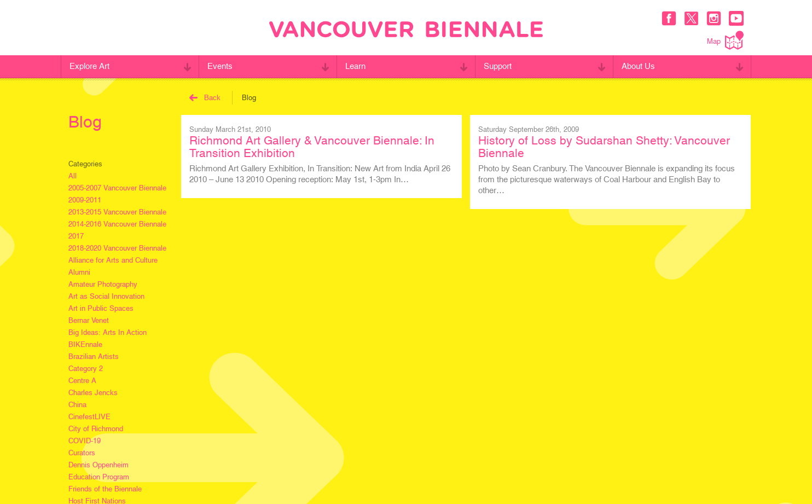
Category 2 (86, 369)
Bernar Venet (89, 320)
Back (205, 98)
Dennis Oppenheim (98, 465)
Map (725, 40)
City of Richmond (96, 429)
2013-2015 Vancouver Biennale (117, 212)
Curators (82, 453)
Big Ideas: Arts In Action (108, 332)
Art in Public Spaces (101, 308)
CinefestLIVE (89, 417)
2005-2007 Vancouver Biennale (117, 188)
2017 (76, 236)
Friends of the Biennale (105, 489)
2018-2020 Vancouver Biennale (117, 248)
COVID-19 (85, 441)
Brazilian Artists (94, 357)
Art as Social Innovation (106, 296)
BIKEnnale (85, 344)
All (72, 176)
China (77, 405)
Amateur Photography (103, 284)
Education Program (99, 477)
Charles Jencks (93, 393)
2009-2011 (85, 200)
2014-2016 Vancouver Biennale (117, 224)
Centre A (82, 381)
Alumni (79, 272)
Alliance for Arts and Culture (113, 260)
